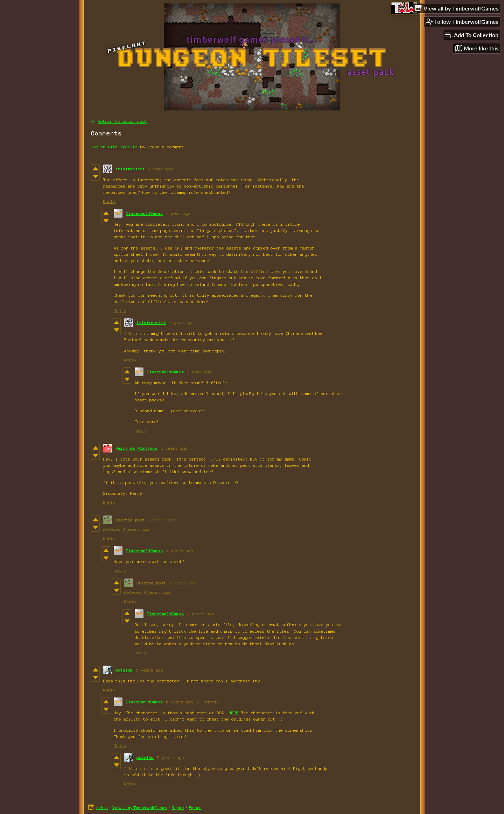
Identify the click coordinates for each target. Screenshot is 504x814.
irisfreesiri (130, 169)
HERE (234, 713)
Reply (109, 201)
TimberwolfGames (144, 213)
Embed (195, 808)
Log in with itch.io (114, 147)
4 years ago (174, 448)
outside (124, 670)
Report (178, 808)
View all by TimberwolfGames (140, 808)
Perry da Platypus (136, 448)
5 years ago (150, 670)
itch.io (102, 808)
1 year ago (161, 169)
